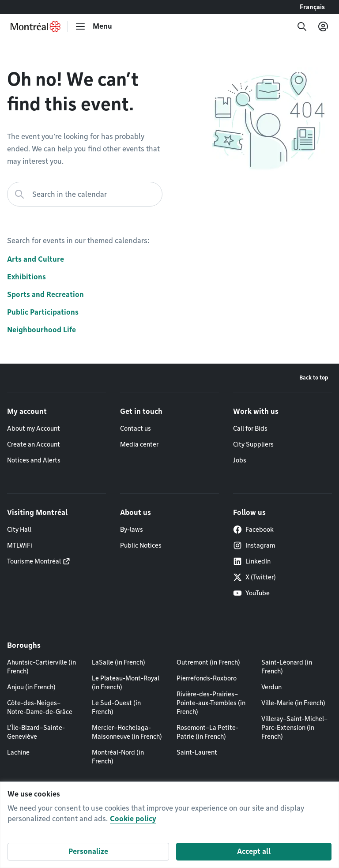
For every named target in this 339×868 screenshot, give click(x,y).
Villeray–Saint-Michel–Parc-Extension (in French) (294, 728)
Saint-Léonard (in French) (287, 667)
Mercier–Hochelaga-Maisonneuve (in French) (127, 732)
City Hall (19, 530)
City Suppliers (253, 444)
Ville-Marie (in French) (293, 703)
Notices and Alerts (34, 460)
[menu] (94, 26)
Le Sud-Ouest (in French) (116, 707)
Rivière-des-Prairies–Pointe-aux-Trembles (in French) (211, 703)
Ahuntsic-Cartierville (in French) (41, 667)
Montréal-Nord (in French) (118, 757)
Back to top (314, 378)
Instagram (254, 545)
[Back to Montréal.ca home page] (36, 26)
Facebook (253, 530)
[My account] (323, 26)
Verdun (271, 687)
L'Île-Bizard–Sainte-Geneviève (36, 732)
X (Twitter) (254, 577)
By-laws (132, 530)
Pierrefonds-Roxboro (207, 678)
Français (312, 7)
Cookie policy (133, 819)
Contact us (136, 428)
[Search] (302, 26)
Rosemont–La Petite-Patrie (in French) (207, 732)
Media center (139, 444)
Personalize (88, 851)
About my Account (34, 428)
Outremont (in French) (208, 662)
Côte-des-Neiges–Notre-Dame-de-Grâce (40, 707)
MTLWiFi (20, 545)
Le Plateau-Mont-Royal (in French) (126, 683)
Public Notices (141, 545)
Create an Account (34, 444)
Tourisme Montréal (34, 561)
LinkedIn (252, 561)
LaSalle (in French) (119, 662)
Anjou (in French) (31, 687)
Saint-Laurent (197, 752)
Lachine (18, 752)
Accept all (254, 851)
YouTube (251, 593)
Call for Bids (250, 428)
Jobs (240, 460)
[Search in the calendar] (85, 194)
